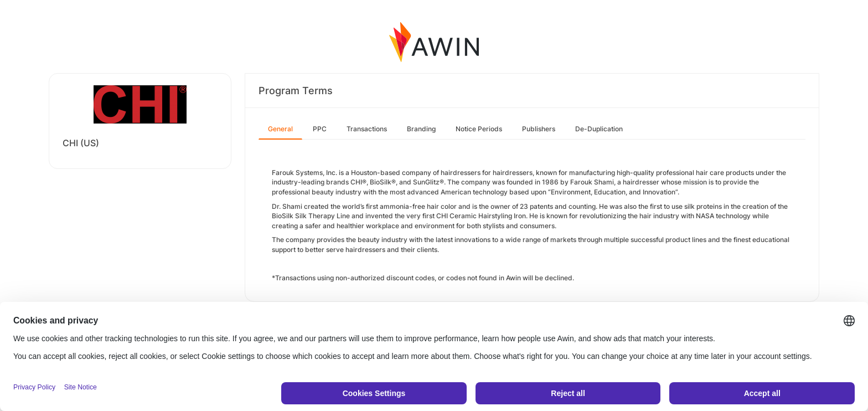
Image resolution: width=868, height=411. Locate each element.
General (280, 129)
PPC (320, 129)
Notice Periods (479, 129)
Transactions (367, 129)
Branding (421, 129)
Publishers (539, 129)
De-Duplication (599, 129)
